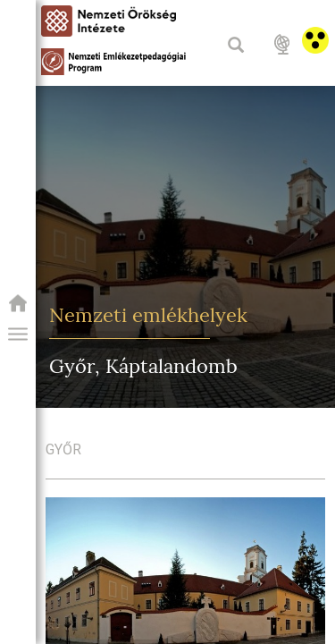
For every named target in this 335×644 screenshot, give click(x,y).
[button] (18, 335)
